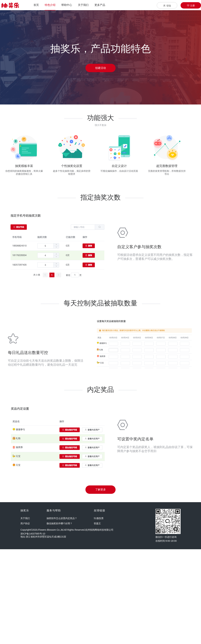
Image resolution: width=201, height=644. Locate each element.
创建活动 (100, 68)
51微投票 (99, 518)
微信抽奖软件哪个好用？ (59, 523)
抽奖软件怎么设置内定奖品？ (62, 518)
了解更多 (100, 490)
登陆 (167, 6)
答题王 (97, 523)
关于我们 (25, 518)
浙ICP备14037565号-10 (33, 534)
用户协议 (25, 523)
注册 (191, 5)
